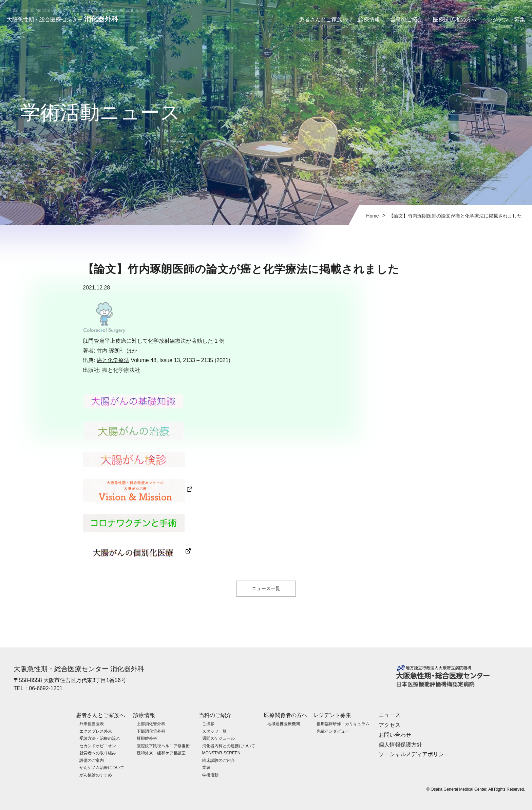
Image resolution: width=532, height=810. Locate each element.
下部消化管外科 (151, 731)
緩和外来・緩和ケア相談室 (161, 753)
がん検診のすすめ (96, 775)
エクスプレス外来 (96, 731)
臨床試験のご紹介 (218, 760)
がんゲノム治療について (102, 768)
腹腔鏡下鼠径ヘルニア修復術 (163, 746)
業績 (206, 768)
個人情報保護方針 (400, 744)
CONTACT (492, 8)
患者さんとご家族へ (324, 23)
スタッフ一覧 (214, 731)
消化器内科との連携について (229, 746)
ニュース (389, 715)
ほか (132, 351)
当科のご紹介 (407, 23)
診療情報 (369, 23)
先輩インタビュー (333, 731)
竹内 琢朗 (108, 351)
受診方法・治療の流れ (100, 738)
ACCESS (517, 8)
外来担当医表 (92, 723)
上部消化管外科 (151, 723)
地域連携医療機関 (284, 723)
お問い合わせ (395, 734)
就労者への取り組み (98, 753)
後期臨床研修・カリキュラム (343, 723)
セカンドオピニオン (98, 746)
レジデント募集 (506, 23)
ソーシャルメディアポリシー (414, 754)
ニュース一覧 (266, 588)
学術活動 (210, 775)
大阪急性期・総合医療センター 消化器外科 (79, 669)
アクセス (389, 725)
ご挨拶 (208, 723)
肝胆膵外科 (147, 738)
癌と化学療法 (113, 360)
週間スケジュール (218, 738)
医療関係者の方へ (455, 23)
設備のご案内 (92, 760)
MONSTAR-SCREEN (221, 753)
